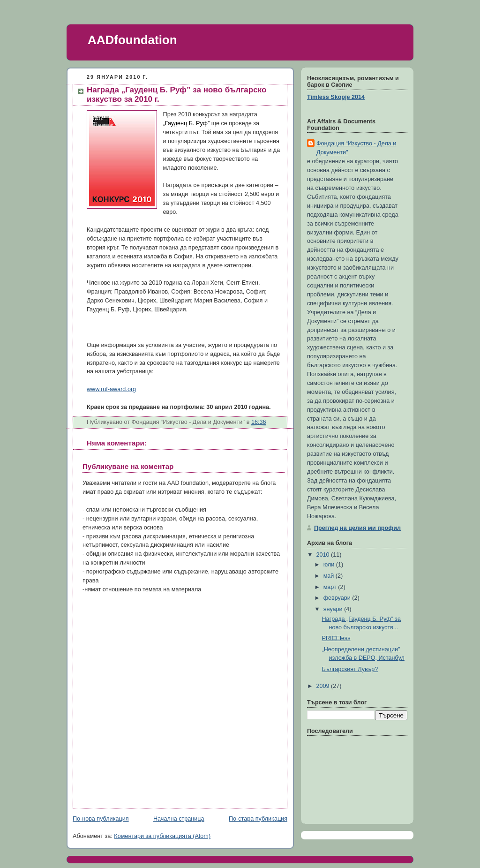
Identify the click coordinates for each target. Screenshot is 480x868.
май (330, 576)
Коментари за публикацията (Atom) (162, 836)
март (331, 587)
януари (334, 609)
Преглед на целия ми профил (357, 528)
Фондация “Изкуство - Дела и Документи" (356, 148)
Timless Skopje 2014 (336, 97)
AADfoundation (132, 40)
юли (330, 565)
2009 (324, 686)
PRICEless (336, 638)
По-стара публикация (258, 819)
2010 (324, 555)
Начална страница (179, 819)
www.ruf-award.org (111, 389)
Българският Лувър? (350, 669)
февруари (338, 598)
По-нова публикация (101, 819)
